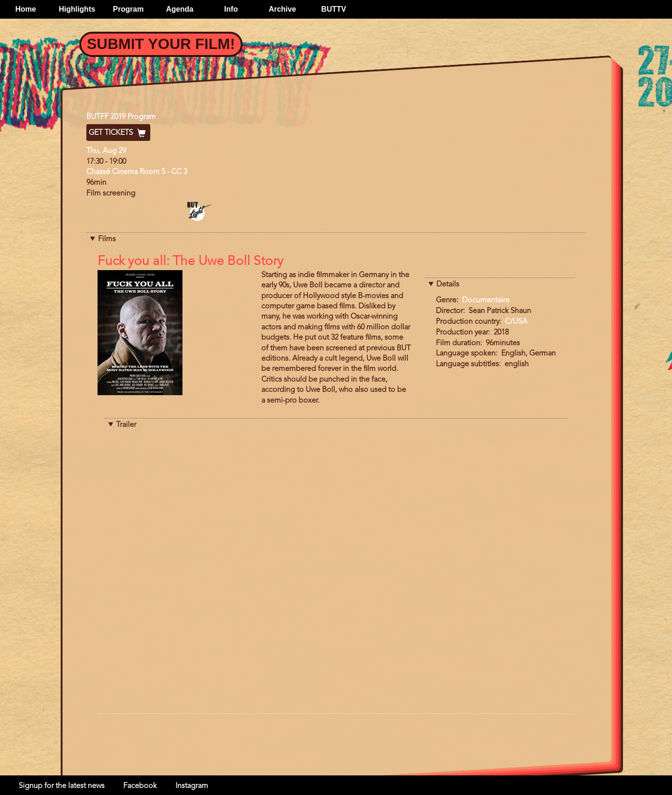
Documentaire (486, 300)
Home (26, 9)
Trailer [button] (126, 425)
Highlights (77, 9)
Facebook (140, 786)
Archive (283, 9)
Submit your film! (161, 44)
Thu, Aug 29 (106, 151)
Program (128, 9)
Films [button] (107, 239)
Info (231, 9)
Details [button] (448, 285)
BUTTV (333, 9)
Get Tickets (118, 133)
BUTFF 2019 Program (121, 117)
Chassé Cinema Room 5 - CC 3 (137, 172)
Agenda (180, 9)
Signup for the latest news (62, 786)
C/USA (516, 322)
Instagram (192, 786)
